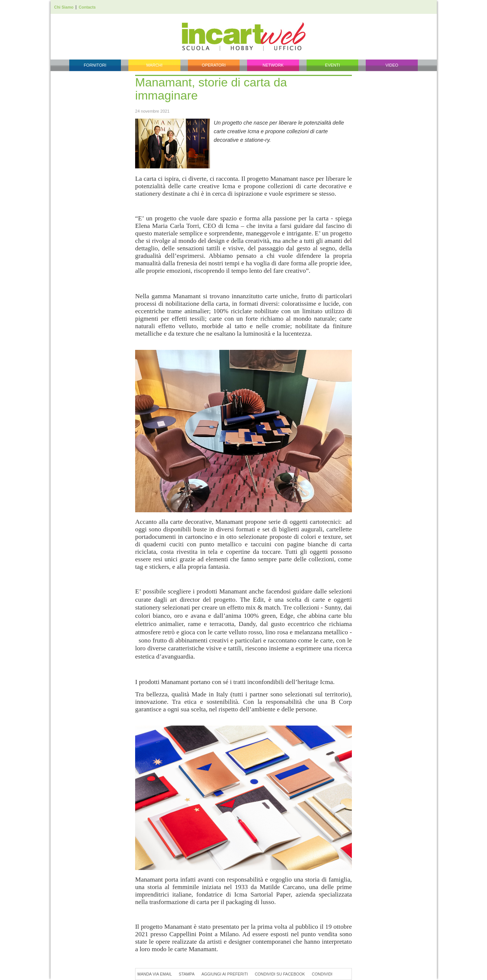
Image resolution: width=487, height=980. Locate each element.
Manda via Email (155, 974)
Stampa (187, 974)
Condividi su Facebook (280, 974)
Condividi (322, 974)
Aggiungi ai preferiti (225, 974)
